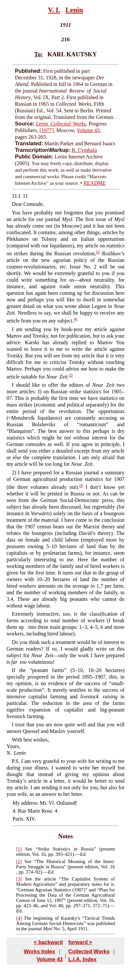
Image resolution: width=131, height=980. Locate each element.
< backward (48, 942)
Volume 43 (88, 130)
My (16, 803)
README (95, 183)
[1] (98, 252)
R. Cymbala (84, 150)
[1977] (47, 130)
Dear (17, 204)
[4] (75, 319)
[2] (71, 375)
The (28, 918)
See (29, 849)
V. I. (54, 10)
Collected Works (89, 952)
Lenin (74, 10)
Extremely (23, 614)
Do (15, 642)
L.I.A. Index (82, 959)
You (16, 213)
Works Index (39, 952)
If (14, 670)
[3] (81, 486)
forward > (80, 942)
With (17, 740)
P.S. (16, 761)
